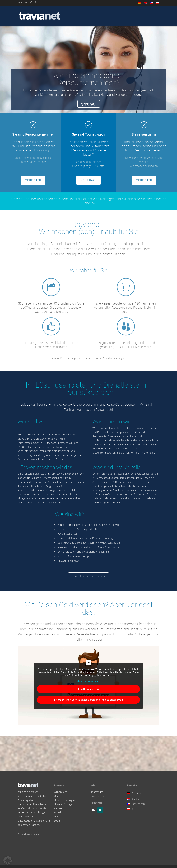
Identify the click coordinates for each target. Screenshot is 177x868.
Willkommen (61, 792)
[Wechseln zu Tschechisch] (152, 4)
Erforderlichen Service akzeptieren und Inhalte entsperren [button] (88, 700)
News (57, 816)
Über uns (59, 796)
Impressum (97, 792)
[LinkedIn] (36, 3)
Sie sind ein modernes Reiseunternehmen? (88, 81)
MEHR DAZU (33, 180)
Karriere (58, 808)
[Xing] (31, 3)
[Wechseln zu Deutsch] (136, 793)
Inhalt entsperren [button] (88, 689)
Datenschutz (97, 796)
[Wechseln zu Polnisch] (158, 4)
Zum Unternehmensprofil (88, 576)
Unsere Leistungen (64, 800)
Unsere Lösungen (64, 804)
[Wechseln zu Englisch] (145, 4)
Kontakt (58, 812)
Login (57, 821)
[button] (8, 860)
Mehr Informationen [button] (88, 681)
